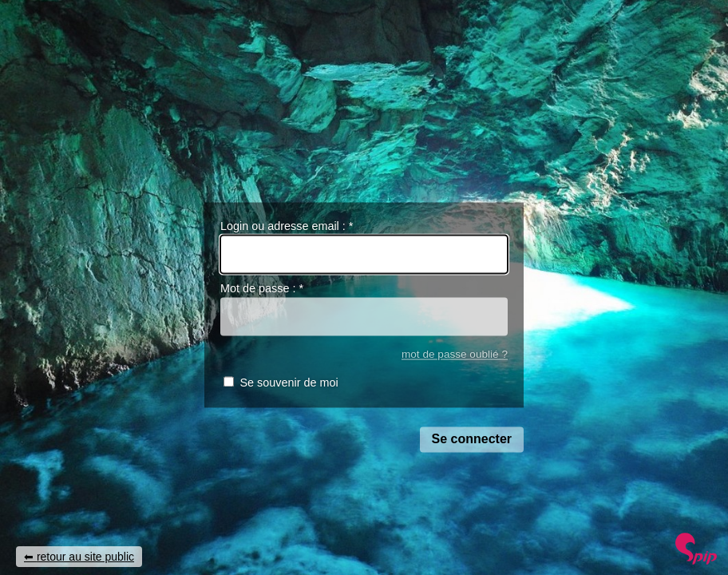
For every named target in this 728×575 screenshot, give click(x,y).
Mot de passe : (262, 289)
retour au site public (85, 557)
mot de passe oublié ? (455, 354)
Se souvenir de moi (289, 383)
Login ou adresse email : (287, 226)
